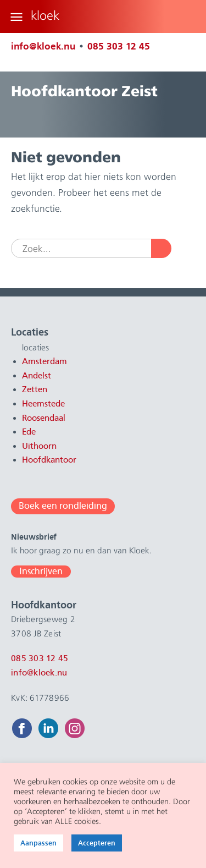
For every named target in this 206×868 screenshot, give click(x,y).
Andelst (37, 376)
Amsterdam (44, 361)
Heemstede (43, 404)
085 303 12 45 (119, 46)
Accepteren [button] (97, 843)
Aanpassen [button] (38, 843)
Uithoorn (39, 446)
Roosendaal (44, 418)
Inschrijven (41, 571)
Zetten (35, 389)
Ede (29, 432)
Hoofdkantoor (49, 460)
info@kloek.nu (43, 46)
